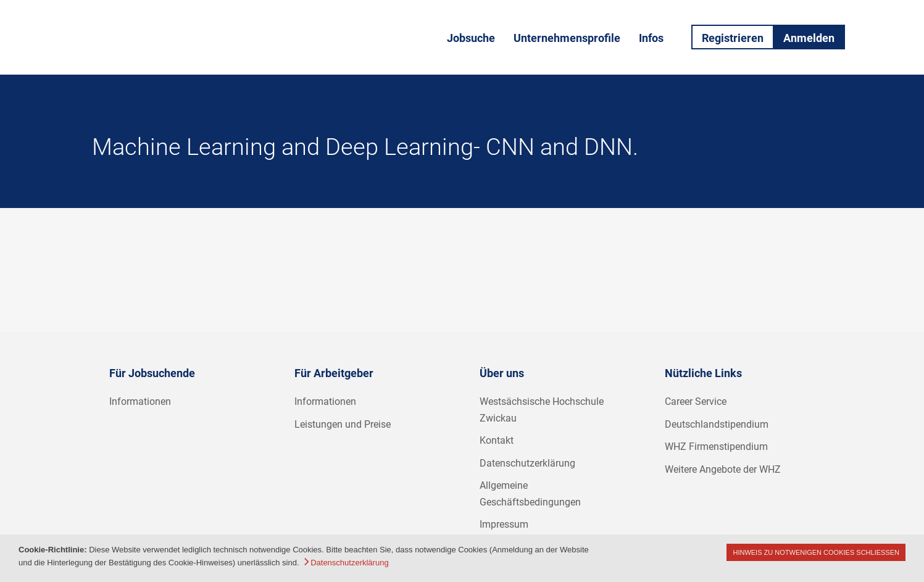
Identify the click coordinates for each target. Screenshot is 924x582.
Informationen (140, 401)
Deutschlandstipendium (717, 424)
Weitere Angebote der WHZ (723, 469)
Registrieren (733, 38)
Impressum (504, 524)
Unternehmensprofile (567, 38)
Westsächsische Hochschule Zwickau (542, 410)
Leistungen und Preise (343, 424)
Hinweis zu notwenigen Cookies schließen (816, 552)
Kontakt (497, 440)
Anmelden (809, 38)
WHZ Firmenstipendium (716, 447)
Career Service (696, 401)
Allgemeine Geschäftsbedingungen (530, 494)
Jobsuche (471, 38)
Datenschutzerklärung (527, 463)
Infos (651, 38)
